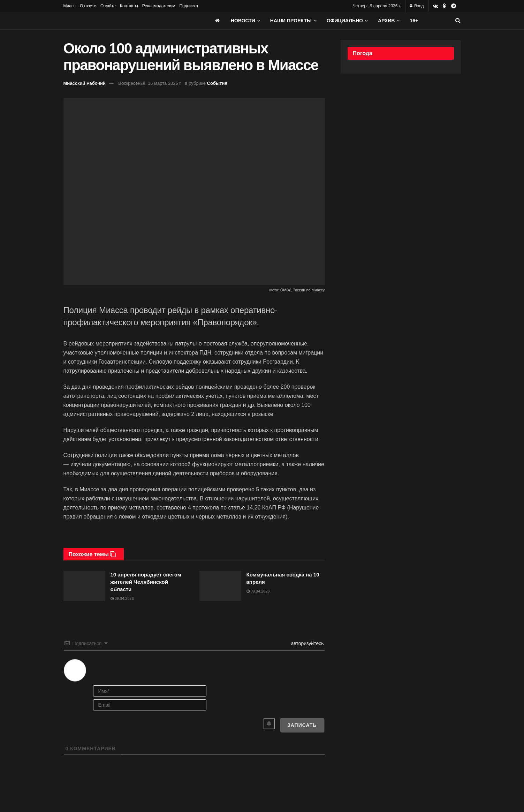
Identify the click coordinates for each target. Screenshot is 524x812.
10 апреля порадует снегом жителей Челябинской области (146, 582)
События (217, 83)
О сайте (108, 6)
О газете (88, 6)
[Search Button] (458, 21)
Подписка (188, 6)
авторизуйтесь (307, 643)
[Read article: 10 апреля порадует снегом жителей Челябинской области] (84, 586)
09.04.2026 (122, 598)
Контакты (129, 6)
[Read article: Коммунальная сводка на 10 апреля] (220, 586)
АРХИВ (386, 21)
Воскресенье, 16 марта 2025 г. (150, 83)
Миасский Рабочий (85, 83)
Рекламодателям (159, 6)
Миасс (70, 6)
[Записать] (302, 725)
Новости (243, 21)
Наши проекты (291, 21)
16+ (414, 21)
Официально (345, 21)
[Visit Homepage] (116, 21)
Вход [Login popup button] (417, 6)
